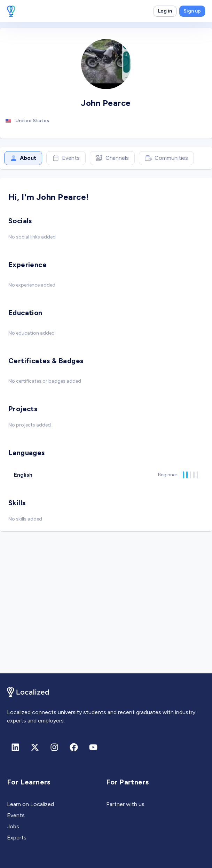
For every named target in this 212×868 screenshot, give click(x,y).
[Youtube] (93, 747)
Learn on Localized (30, 804)
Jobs (13, 826)
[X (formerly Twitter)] (35, 747)
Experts (17, 838)
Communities (166, 158)
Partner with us (125, 804)
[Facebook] (74, 747)
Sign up (192, 11)
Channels (112, 158)
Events (66, 158)
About (23, 158)
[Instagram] (54, 747)
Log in (165, 11)
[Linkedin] (15, 747)
